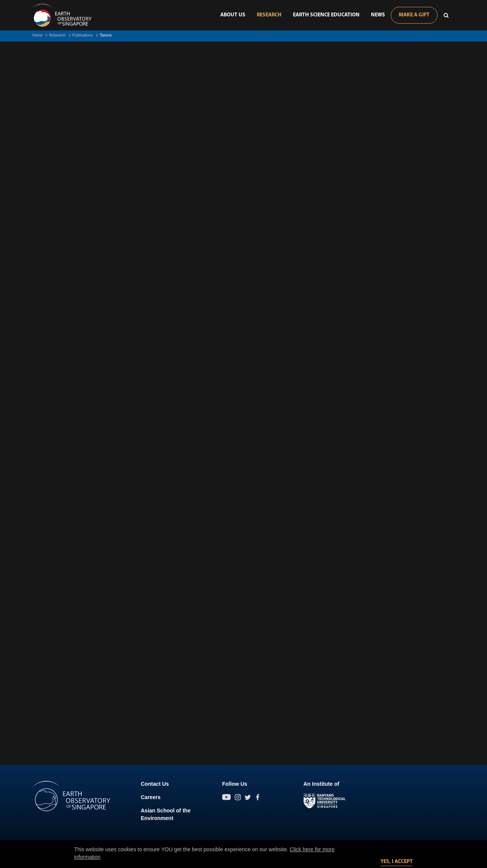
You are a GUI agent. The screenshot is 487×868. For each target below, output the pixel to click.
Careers (151, 797)
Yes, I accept (397, 862)
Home (37, 35)
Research (269, 15)
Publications (83, 35)
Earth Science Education (326, 15)
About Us (233, 15)
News (378, 15)
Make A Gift (414, 15)
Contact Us (155, 784)
